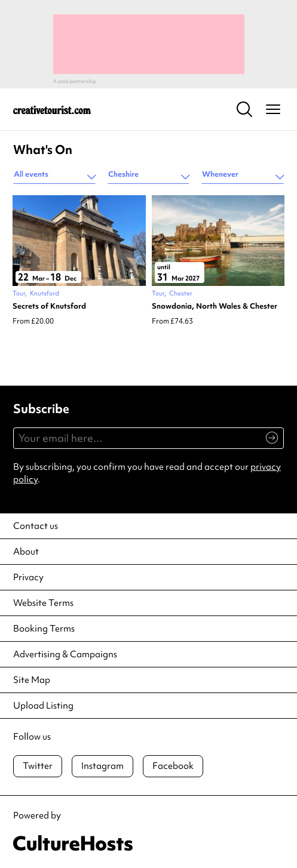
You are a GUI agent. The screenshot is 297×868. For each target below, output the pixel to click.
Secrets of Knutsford (49, 306)
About (26, 552)
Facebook (173, 766)
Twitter (38, 766)
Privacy (28, 577)
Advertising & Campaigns (65, 654)
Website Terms (43, 603)
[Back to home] (52, 109)
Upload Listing (43, 706)
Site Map (32, 680)
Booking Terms (44, 629)
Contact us (36, 526)
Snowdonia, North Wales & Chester (215, 306)
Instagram (102, 766)
